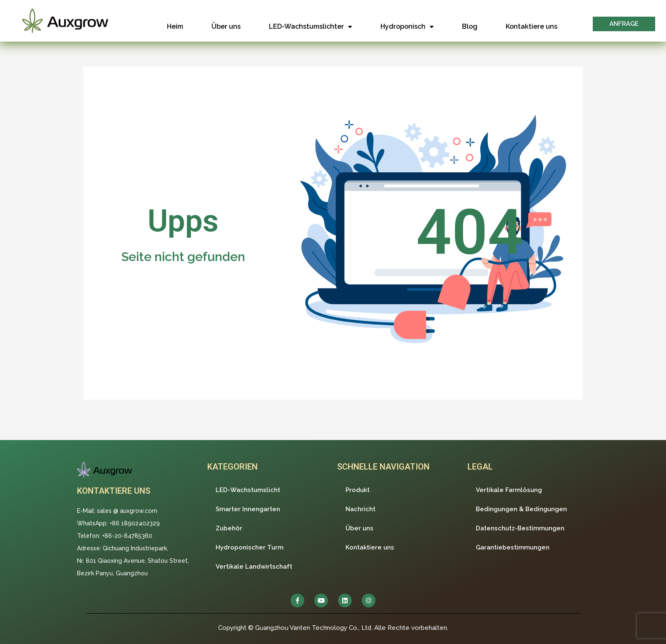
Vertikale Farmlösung (509, 490)
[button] (624, 24)
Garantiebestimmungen (513, 547)
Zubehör (229, 528)
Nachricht (360, 509)
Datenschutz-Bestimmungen (520, 528)
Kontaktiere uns (532, 26)
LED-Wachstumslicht (248, 490)
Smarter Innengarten (248, 509)
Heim (175, 26)
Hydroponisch (407, 27)
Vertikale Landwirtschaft (254, 567)
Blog (470, 26)
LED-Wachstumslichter (311, 27)
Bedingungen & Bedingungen (521, 509)
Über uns (226, 26)
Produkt (358, 490)
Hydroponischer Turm (250, 547)
